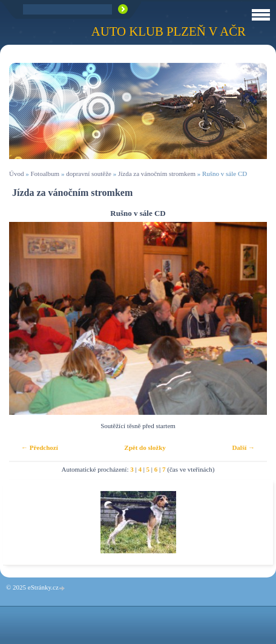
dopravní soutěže (89, 174)
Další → (243, 447)
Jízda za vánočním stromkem (157, 174)
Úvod (16, 174)
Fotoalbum (45, 174)
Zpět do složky (145, 447)
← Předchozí (40, 447)
